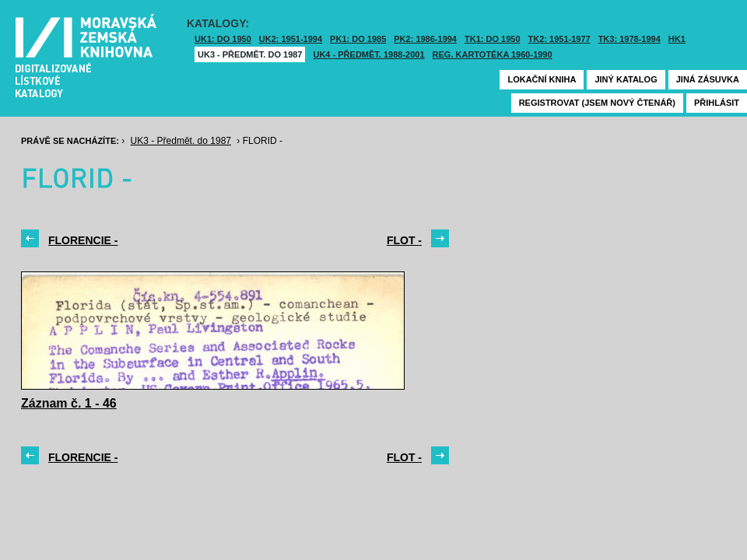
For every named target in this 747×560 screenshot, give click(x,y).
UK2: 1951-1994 (291, 39)
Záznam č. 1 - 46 (69, 403)
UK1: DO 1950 (223, 39)
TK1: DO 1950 (493, 39)
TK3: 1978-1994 (630, 39)
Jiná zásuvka (708, 79)
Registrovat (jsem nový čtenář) (597, 103)
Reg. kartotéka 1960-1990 (493, 54)
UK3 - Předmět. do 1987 (250, 54)
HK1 (677, 39)
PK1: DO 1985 (358, 39)
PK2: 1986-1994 (425, 39)
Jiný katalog (626, 79)
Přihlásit (717, 103)
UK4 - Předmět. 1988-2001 (368, 54)
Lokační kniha (542, 79)
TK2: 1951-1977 (559, 39)
